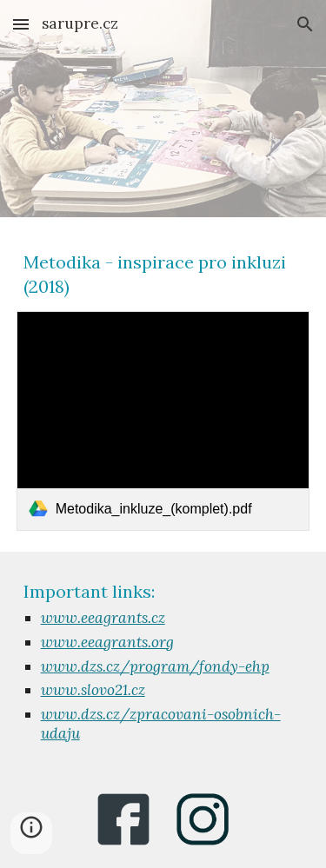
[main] (163, 275)
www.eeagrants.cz (103, 618)
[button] (21, 24)
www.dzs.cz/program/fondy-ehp (155, 666)
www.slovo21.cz (93, 690)
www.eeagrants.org (107, 642)
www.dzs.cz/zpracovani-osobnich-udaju (161, 724)
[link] (163, 421)
